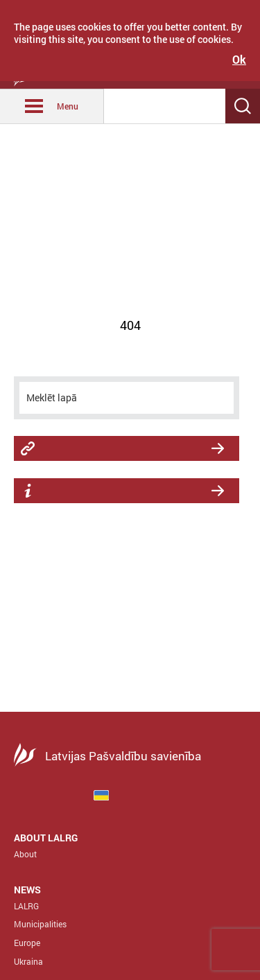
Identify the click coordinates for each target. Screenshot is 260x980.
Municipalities (40, 924)
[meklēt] (127, 398)
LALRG (26, 906)
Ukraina (28, 961)
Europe (27, 943)
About (25, 854)
